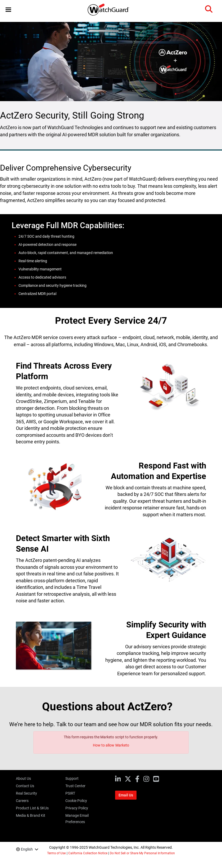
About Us (23, 778)
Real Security (26, 793)
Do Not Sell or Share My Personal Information (142, 853)
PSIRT (70, 793)
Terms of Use (56, 853)
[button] (8, 10)
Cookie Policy (76, 801)
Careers (22, 801)
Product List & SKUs (32, 808)
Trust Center (75, 786)
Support (72, 778)
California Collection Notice (88, 853)
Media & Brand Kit (31, 815)
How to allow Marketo (111, 745)
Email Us (126, 795)
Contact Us (25, 786)
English (27, 849)
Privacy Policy (77, 808)
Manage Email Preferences (77, 819)
